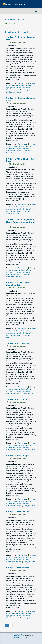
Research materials (13, 90)
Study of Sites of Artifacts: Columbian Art (19, 284)
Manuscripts (22, 83)
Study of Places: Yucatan (18, 568)
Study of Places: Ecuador (18, 343)
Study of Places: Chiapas (18, 456)
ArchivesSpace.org (21, 637)
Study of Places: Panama (18, 512)
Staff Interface (19, 635)
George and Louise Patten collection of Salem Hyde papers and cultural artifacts (21, 85)
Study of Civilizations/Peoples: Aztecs (21, 99)
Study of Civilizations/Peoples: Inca (21, 38)
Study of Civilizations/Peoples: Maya (21, 160)
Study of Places (29, 394)
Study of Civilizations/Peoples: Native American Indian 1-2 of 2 (21, 222)
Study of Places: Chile (17, 399)
